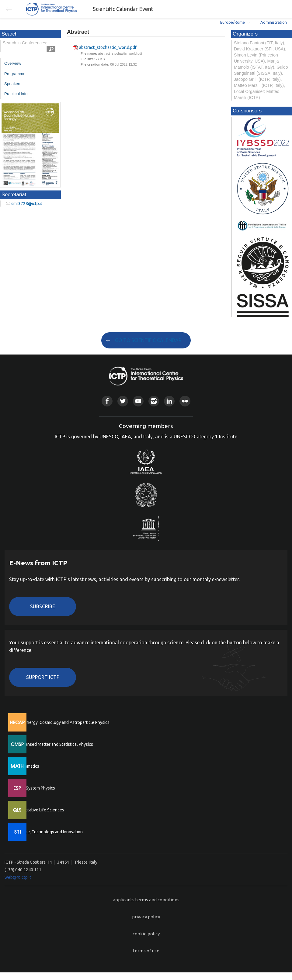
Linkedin (169, 401)
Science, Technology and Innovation (49, 832)
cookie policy (146, 934)
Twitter (123, 401)
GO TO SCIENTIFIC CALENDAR (148, 340)
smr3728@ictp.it (27, 204)
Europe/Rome (233, 22)
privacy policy (146, 917)
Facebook (107, 401)
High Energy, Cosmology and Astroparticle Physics (62, 722)
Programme (15, 74)
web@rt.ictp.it (18, 877)
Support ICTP (43, 677)
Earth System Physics (35, 788)
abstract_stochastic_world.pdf (108, 47)
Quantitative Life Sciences (40, 810)
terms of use (146, 951)
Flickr (185, 401)
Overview (13, 63)
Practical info (16, 94)
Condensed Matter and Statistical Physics (54, 744)
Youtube (138, 401)
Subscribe (43, 606)
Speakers (13, 84)
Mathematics (27, 766)
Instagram (154, 401)
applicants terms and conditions (146, 900)
